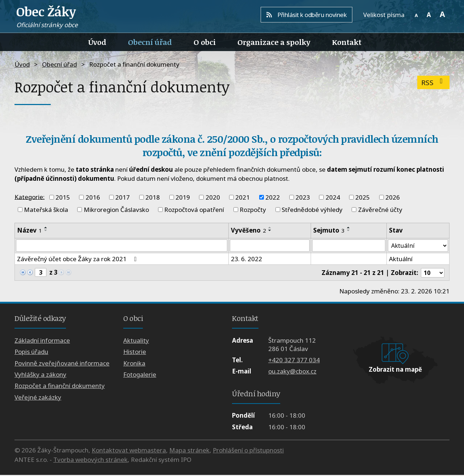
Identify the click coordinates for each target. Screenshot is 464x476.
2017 (123, 197)
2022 (273, 197)
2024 (333, 197)
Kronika (134, 364)
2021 (243, 197)
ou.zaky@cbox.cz (292, 372)
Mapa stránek (189, 451)
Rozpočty (253, 210)
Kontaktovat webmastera (129, 451)
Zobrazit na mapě (395, 370)
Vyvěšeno (248, 230)
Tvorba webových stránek (90, 460)
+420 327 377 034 (294, 361)
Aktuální (401, 260)
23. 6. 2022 (246, 260)
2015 (63, 197)
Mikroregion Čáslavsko (116, 210)
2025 (362, 197)
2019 (183, 197)
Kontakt (347, 42)
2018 (153, 197)
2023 (303, 197)
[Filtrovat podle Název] (122, 246)
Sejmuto (329, 230)
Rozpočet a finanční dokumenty (60, 387)
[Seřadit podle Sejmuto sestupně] (348, 230)
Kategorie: (30, 197)
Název (30, 230)
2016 (93, 197)
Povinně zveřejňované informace (62, 364)
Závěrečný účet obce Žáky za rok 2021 (78, 260)
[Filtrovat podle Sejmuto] (349, 246)
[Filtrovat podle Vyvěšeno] (270, 246)
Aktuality (136, 341)
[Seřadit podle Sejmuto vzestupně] (348, 227)
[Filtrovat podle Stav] (418, 246)
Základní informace (42, 341)
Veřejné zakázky (38, 398)
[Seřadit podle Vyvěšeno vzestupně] (270, 227)
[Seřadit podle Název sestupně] (46, 230)
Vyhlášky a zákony (40, 375)
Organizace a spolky (274, 42)
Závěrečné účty (380, 210)
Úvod (97, 42)
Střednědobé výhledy (312, 210)
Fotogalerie (140, 375)
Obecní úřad (150, 42)
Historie (135, 353)
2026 (393, 197)
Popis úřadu (31, 353)
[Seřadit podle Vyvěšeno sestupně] (270, 230)
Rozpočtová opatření (194, 210)
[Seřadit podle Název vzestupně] (46, 227)
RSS (433, 82)
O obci (205, 42)
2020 (213, 197)
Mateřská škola (46, 210)
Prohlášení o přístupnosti (248, 451)
